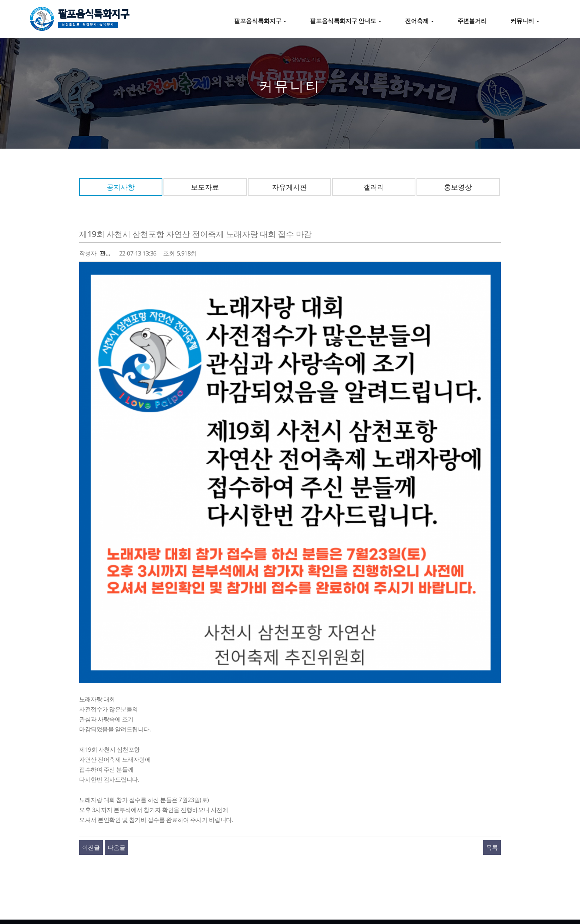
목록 (492, 735)
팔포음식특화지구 (94, 20)
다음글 (117, 735)
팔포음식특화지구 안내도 (346, 21)
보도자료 (205, 187)
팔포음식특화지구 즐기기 (120, 844)
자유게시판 (289, 187)
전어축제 (419, 21)
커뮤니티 (525, 21)
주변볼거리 (472, 21)
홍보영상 (458, 187)
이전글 (91, 735)
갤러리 (374, 187)
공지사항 (121, 187)
